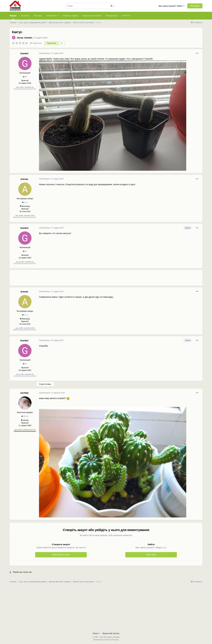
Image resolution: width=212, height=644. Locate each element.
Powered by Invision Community (106, 640)
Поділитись (36, 43)
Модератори (112, 16)
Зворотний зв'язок (111, 633)
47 (25, 77)
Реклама (38, 16)
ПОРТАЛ (126, 16)
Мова (96, 633)
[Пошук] (87, 6)
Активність (52, 16)
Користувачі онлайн (92, 16)
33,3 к (25, 416)
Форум (13, 17)
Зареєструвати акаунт (61, 555)
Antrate (24, 179)
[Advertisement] (93, 279)
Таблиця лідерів (70, 16)
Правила (25, 16)
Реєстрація (195, 6)
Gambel (28, 38)
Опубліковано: (51, 53)
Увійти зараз (151, 555)
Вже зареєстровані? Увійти (172, 6)
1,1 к (25, 202)
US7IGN (24, 393)
